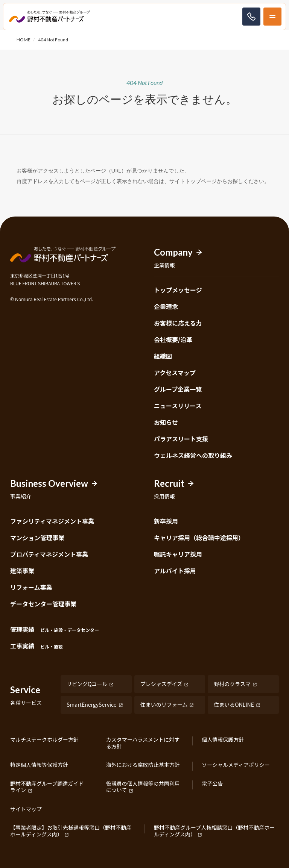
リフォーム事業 (31, 587)
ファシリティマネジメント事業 (52, 521)
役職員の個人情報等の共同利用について (143, 787)
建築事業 (22, 571)
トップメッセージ (178, 290)
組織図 (163, 356)
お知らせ (166, 422)
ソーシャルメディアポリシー (236, 765)
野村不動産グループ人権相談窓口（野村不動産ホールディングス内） (214, 831)
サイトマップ (26, 809)
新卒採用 (166, 521)
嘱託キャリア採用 (178, 554)
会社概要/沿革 (173, 339)
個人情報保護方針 (223, 740)
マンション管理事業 (37, 538)
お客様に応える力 (178, 323)
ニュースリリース (178, 406)
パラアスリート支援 (181, 439)
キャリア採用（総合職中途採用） (199, 538)
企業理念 (166, 306)
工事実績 (37, 646)
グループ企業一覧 (178, 389)
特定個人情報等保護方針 (39, 765)
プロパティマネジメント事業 (49, 554)
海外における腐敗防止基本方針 (143, 765)
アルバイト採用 (175, 571)
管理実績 (55, 629)
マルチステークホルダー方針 (44, 740)
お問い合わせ (251, 17)
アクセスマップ (175, 373)
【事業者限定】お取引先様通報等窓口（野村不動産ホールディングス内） (71, 831)
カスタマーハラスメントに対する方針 (143, 743)
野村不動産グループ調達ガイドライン (47, 787)
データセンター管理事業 (43, 604)
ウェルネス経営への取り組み (193, 455)
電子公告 (212, 784)
